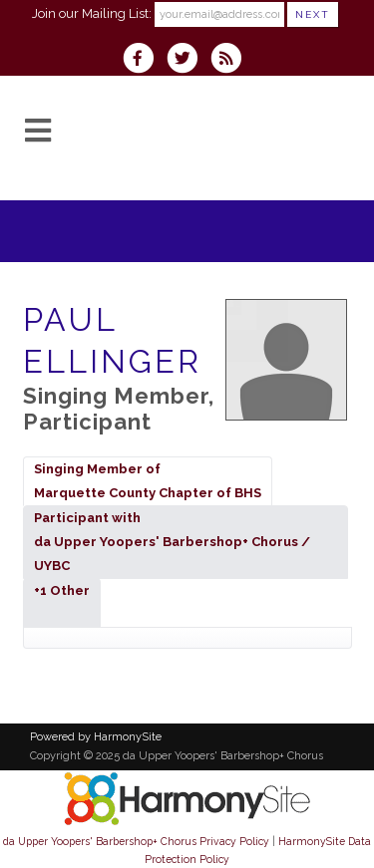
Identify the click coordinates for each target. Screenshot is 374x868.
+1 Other (62, 602)
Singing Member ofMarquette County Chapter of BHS (148, 481)
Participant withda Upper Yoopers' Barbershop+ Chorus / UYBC (172, 542)
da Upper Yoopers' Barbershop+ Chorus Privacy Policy (136, 841)
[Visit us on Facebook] (145, 60)
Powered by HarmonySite (96, 737)
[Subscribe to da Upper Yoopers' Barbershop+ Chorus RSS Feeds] (231, 60)
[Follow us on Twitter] (188, 60)
